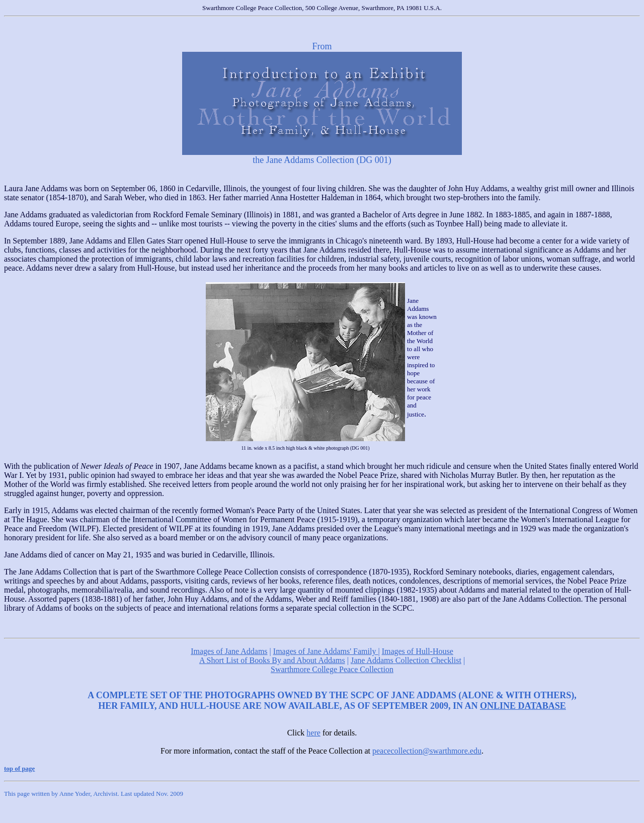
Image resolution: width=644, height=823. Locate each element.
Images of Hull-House (418, 651)
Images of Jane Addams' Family (326, 651)
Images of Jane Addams (229, 651)
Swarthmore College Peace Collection (332, 669)
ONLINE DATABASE (523, 706)
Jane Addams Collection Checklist (406, 660)
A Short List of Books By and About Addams (272, 660)
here (313, 733)
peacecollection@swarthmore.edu (427, 751)
